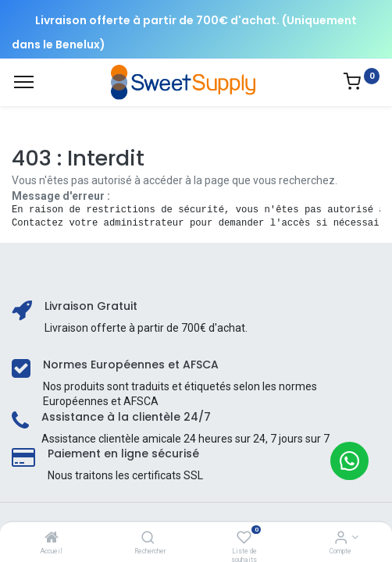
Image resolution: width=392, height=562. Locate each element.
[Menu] (24, 82)
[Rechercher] (148, 539)
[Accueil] (52, 539)
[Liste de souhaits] (244, 539)
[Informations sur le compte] (341, 539)
